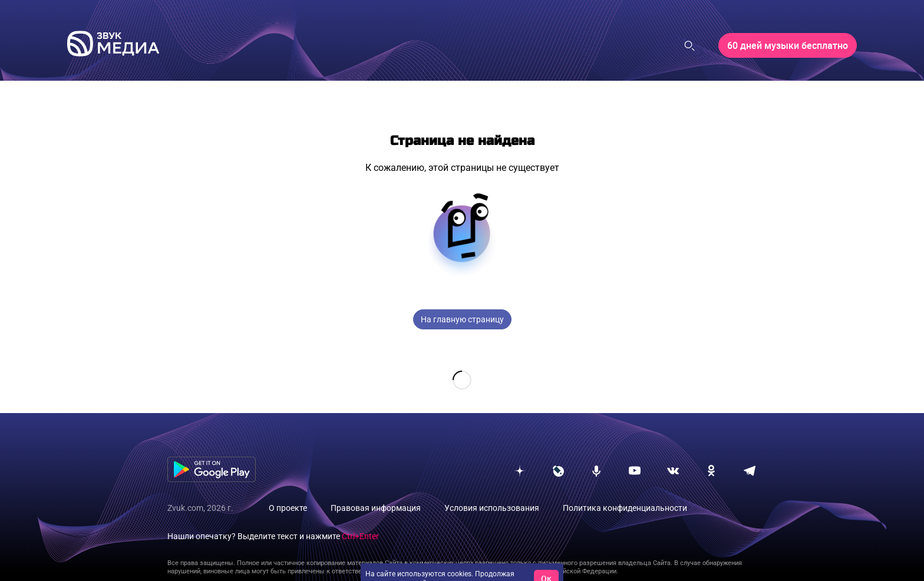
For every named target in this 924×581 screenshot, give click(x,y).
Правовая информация (376, 489)
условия (501, 565)
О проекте (288, 489)
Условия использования (492, 489)
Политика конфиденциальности (625, 489)
